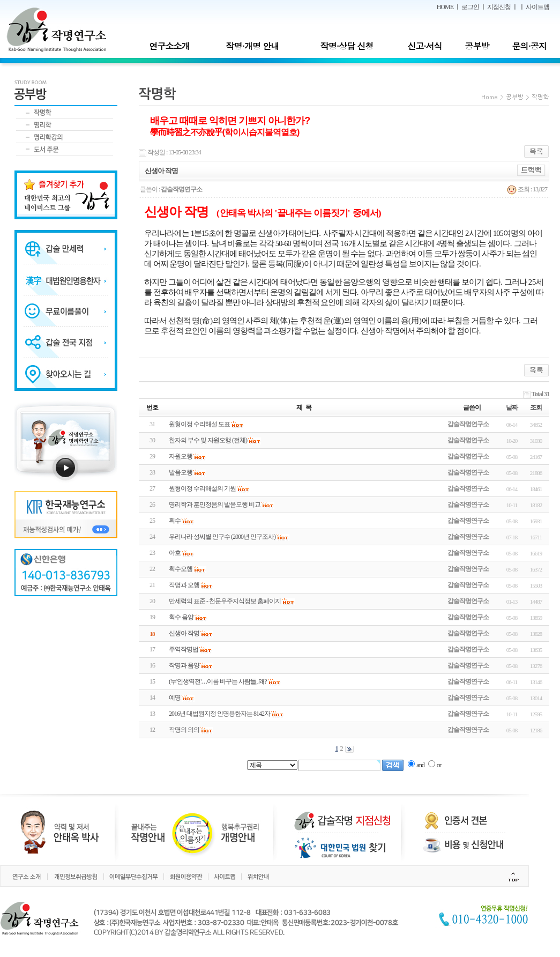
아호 (175, 553)
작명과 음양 (184, 665)
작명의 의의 (184, 730)
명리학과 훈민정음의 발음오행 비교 (215, 505)
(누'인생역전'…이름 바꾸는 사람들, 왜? (218, 681)
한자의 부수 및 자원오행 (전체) (208, 440)
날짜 (512, 407)
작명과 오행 (184, 585)
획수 (175, 521)
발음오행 (181, 472)
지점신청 (499, 7)
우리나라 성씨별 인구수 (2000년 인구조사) (222, 537)
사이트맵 (537, 7)
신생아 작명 (184, 633)
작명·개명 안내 (253, 46)
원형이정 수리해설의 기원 (202, 488)
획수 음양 (181, 617)
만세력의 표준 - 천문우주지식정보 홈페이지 (225, 601)
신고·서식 (424, 46)
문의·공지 (529, 46)
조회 (536, 407)
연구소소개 (169, 46)
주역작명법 (184, 649)
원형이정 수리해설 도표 (199, 424)
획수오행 (181, 569)
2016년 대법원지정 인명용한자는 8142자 (219, 714)
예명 (175, 698)
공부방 (477, 46)
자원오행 (181, 456)
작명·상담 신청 (347, 46)
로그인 (470, 7)
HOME (445, 7)
